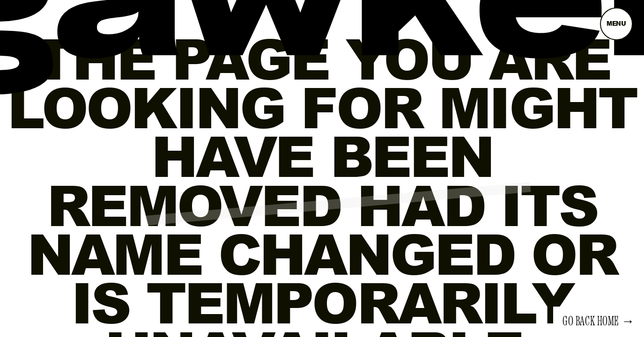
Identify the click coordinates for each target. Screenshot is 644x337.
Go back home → (599, 322)
